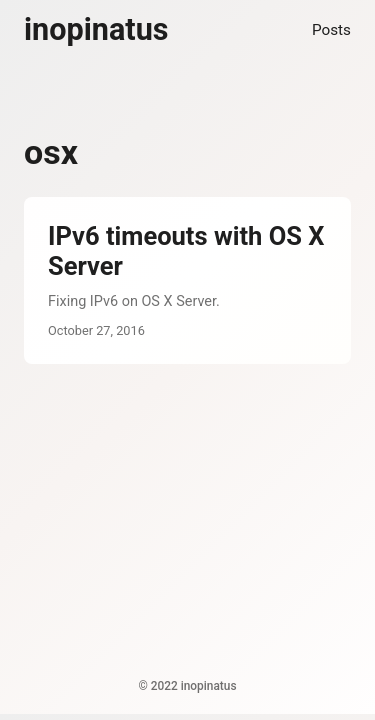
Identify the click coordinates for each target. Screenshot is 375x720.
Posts (331, 30)
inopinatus (96, 29)
